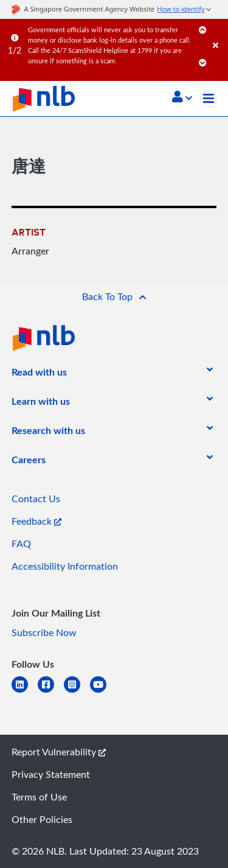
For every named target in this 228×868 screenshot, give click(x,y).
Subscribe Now (44, 632)
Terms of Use (39, 797)
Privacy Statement (51, 774)
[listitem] (39, 374)
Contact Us (36, 499)
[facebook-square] (51, 692)
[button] (182, 98)
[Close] (218, 33)
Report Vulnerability (59, 752)
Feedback (36, 521)
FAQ (21, 544)
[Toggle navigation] (209, 99)
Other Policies (42, 819)
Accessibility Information (65, 566)
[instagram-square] (77, 692)
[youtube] (103, 692)
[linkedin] (25, 692)
